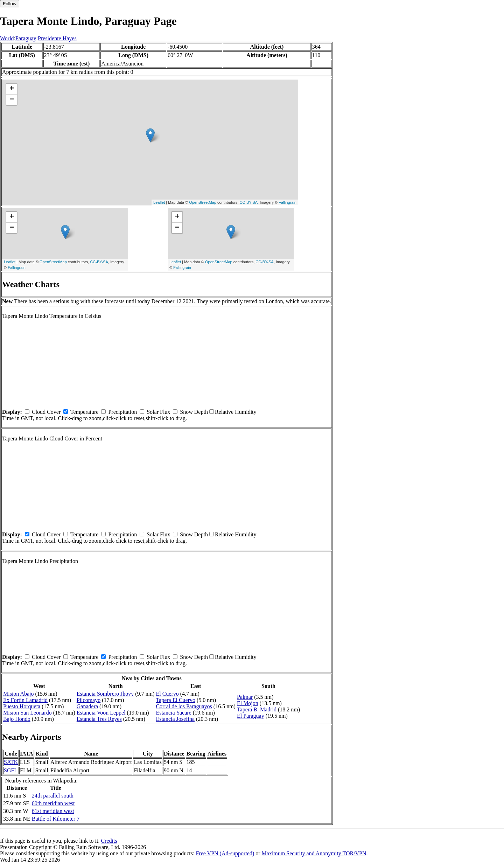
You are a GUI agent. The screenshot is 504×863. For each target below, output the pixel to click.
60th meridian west (53, 803)
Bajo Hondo (17, 719)
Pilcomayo (89, 700)
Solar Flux (158, 412)
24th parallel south (53, 796)
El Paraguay (251, 716)
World (7, 38)
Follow (10, 4)
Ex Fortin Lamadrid (25, 700)
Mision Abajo (19, 694)
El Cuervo (167, 694)
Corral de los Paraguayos (184, 706)
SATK (11, 762)
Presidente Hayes (57, 38)
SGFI (10, 770)
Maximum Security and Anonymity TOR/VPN (314, 853)
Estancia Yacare (173, 713)
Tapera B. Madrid (257, 709)
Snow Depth (194, 412)
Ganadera (87, 706)
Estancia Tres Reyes (99, 719)
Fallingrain (288, 202)
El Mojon (248, 703)
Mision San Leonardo (27, 713)
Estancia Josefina (175, 719)
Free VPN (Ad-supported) (225, 853)
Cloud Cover (46, 412)
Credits (109, 841)
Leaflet (159, 202)
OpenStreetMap (203, 202)
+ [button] (12, 89)
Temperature (85, 412)
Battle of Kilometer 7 (56, 819)
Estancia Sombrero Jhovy (105, 694)
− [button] (12, 100)
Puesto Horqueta (22, 706)
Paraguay (26, 38)
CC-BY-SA (248, 202)
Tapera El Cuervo (176, 700)
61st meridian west (53, 811)
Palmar (245, 697)
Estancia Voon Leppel (101, 713)
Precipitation (122, 412)
